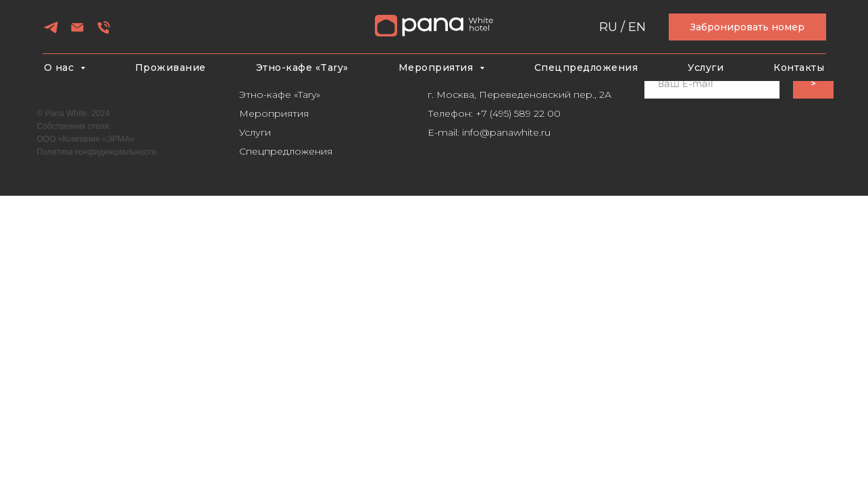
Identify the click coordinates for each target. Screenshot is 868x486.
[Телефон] (104, 32)
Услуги (706, 67)
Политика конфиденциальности (97, 152)
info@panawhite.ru (506, 132)
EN (637, 27)
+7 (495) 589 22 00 (518, 113)
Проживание (171, 67)
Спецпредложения (586, 67)
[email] (712, 84)
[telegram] (51, 32)
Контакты (799, 67)
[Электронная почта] (77, 32)
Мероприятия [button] (437, 67)
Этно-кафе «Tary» (302, 67)
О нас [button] (60, 67)
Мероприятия (274, 113)
